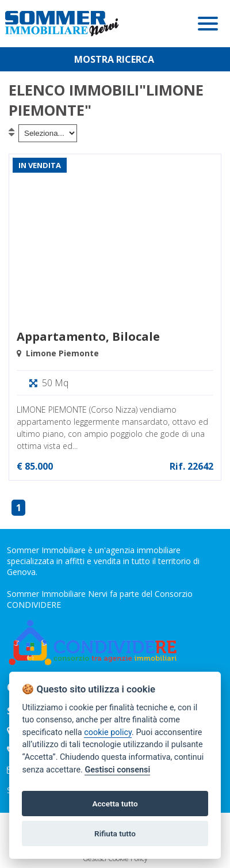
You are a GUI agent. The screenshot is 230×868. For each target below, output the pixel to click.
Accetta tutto (115, 804)
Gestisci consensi (117, 770)
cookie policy (108, 732)
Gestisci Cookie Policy (115, 859)
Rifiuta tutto (115, 833)
